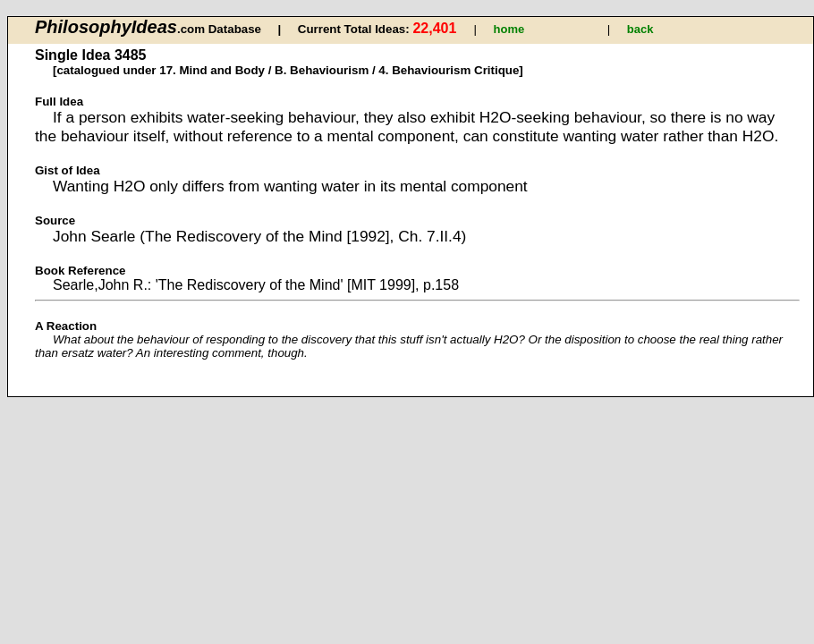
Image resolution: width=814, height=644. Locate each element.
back (640, 29)
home (509, 29)
